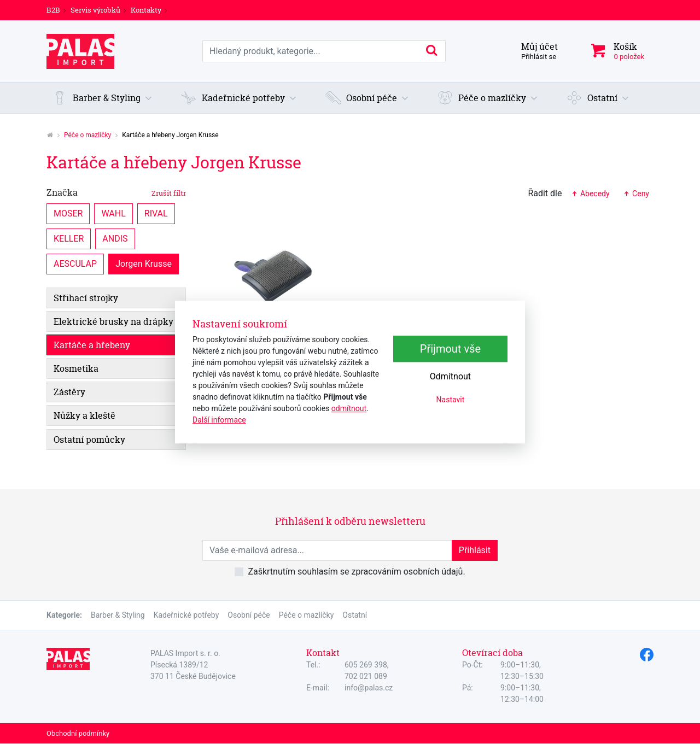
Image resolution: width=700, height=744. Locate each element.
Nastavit (451, 400)
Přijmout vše (450, 349)
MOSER (68, 213)
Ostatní (355, 615)
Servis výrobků (95, 10)
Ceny (636, 194)
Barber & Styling (118, 615)
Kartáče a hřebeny (92, 345)
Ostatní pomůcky (89, 440)
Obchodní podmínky (78, 733)
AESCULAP (75, 263)
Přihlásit (475, 550)
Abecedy (590, 194)
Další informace (219, 420)
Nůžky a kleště (84, 415)
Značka (116, 192)
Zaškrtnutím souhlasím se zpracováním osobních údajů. (356, 572)
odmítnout (349, 408)
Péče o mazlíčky (87, 135)
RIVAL (156, 213)
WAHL (113, 213)
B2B (53, 10)
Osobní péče (249, 615)
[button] (102, 98)
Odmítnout (450, 376)
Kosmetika (76, 368)
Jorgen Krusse (144, 263)
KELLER (69, 238)
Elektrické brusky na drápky (113, 321)
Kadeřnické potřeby (186, 615)
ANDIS (115, 238)
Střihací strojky (86, 298)
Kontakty (146, 10)
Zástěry (69, 392)
